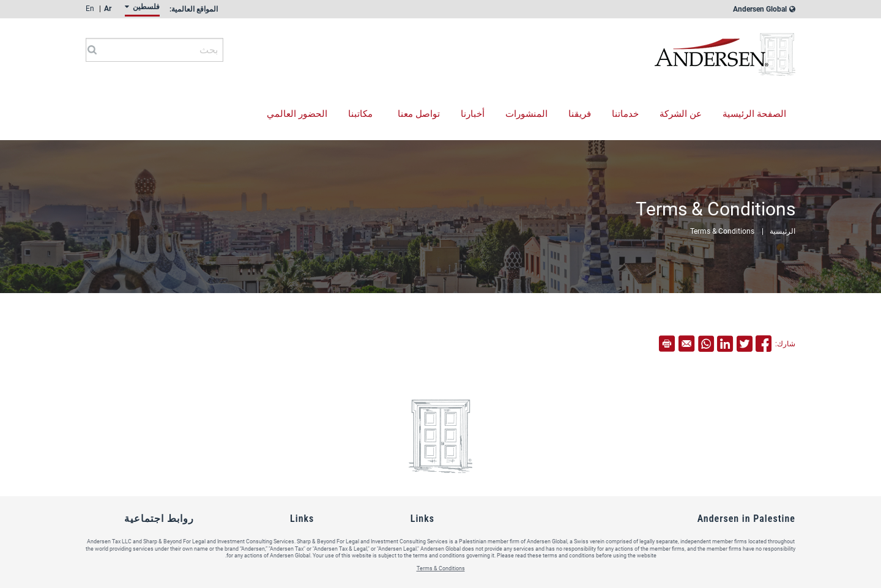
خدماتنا (625, 114)
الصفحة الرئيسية (754, 114)
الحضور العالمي (297, 114)
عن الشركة (681, 114)
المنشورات (526, 114)
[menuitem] (140, 10)
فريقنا (580, 114)
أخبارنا (473, 114)
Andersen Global (764, 9)
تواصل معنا (419, 114)
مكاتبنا (360, 114)
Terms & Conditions (722, 231)
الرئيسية (782, 231)
